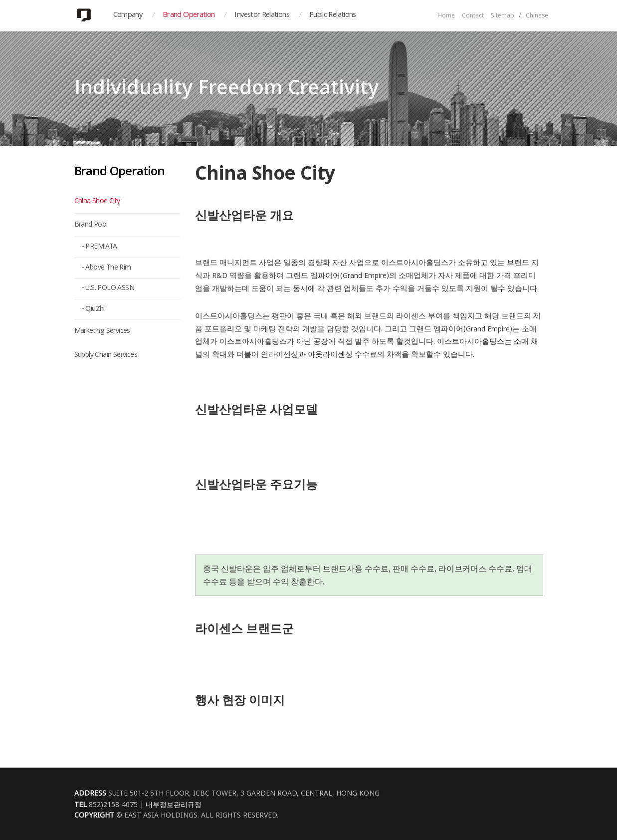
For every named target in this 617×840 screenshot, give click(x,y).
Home (446, 16)
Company (128, 15)
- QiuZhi (93, 309)
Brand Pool (91, 225)
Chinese (537, 16)
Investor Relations (262, 15)
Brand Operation (189, 15)
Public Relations (333, 15)
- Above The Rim (106, 268)
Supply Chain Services (106, 355)
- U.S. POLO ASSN (108, 288)
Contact (473, 16)
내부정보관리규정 (174, 804)
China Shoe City (97, 202)
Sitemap (503, 16)
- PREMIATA (100, 247)
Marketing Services (102, 331)
